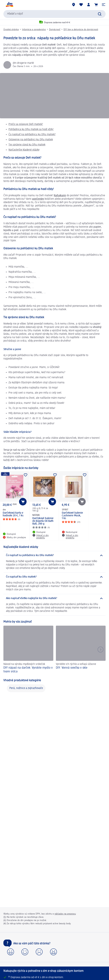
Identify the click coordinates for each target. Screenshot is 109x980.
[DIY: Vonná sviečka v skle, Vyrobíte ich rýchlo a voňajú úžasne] (81, 650)
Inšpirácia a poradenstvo (34, 30)
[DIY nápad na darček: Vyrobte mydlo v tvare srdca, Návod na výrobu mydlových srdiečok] (28, 650)
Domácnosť (55, 30)
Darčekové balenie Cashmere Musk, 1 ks (72, 516)
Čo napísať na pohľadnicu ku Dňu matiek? (32, 135)
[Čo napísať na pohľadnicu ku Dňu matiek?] (54, 555)
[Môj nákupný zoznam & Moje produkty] (81, 5)
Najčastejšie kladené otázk (23, 150)
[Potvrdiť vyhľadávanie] (100, 14)
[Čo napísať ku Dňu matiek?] (54, 577)
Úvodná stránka (11, 30)
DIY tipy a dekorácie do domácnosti (81, 30)
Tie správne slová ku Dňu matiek (27, 145)
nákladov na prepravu (65, 914)
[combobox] (54, 14)
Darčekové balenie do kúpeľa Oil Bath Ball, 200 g (43, 521)
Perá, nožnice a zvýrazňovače (26, 688)
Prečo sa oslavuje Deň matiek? (26, 124)
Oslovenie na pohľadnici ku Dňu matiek (31, 140)
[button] (104, 5)
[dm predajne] (74, 5)
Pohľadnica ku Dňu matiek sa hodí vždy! (31, 129)
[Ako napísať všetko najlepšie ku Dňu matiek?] (54, 598)
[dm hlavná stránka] (9, 5)
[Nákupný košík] (96, 5)
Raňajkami (60, 196)
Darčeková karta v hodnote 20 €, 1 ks (13, 514)
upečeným (38, 199)
